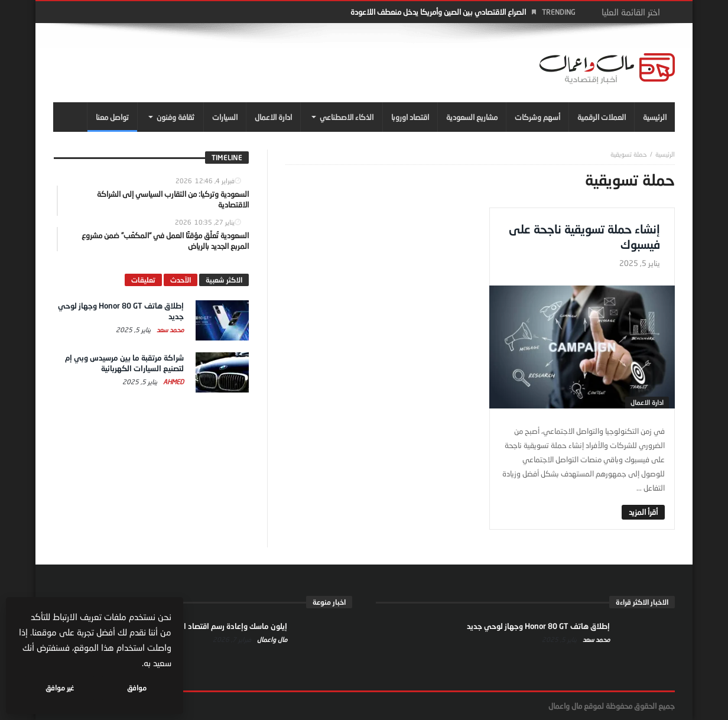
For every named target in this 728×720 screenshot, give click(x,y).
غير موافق (60, 688)
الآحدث (181, 280)
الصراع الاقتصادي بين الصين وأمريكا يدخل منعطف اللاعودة (438, 12)
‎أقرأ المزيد (643, 512)
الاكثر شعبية (224, 280)
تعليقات (143, 280)
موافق (137, 688)
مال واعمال (271, 639)
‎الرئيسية (665, 154)
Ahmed (173, 382)
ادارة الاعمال (647, 402)
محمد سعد (169, 330)
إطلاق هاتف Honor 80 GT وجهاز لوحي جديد (538, 626)
